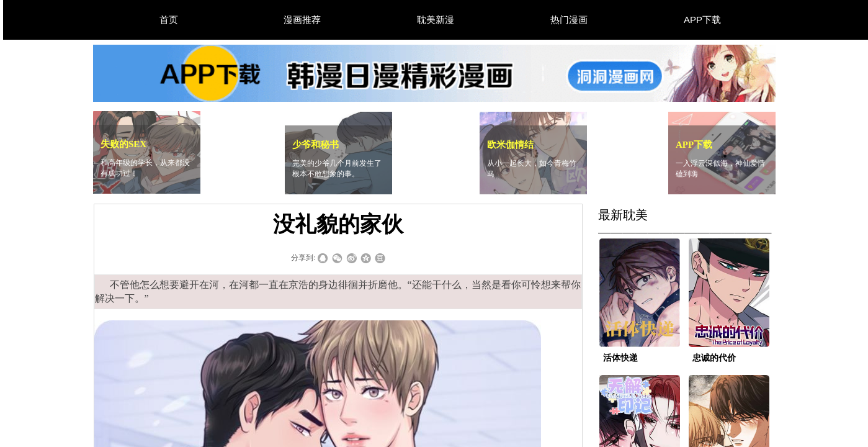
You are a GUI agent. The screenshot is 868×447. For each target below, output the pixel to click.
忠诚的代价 (714, 358)
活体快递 (620, 358)
